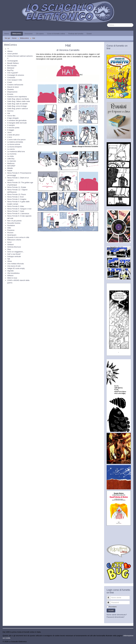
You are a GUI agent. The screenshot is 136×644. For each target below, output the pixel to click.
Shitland (10, 245)
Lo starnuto (12, 161)
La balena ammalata (15, 142)
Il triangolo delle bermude (17, 123)
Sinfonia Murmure (14, 247)
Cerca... (107, 23)
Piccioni (10, 233)
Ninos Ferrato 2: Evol (15, 197)
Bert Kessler (12, 66)
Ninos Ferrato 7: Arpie (16, 211)
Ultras (10, 261)
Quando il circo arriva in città (18, 237)
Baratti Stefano (13, 63)
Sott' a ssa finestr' (14, 254)
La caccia (11, 149)
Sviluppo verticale (14, 256)
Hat (9, 113)
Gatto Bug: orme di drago (17, 106)
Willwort (10, 276)
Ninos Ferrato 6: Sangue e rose (19, 209)
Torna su (130, 642)
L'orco (10, 137)
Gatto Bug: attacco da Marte (18, 99)
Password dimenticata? (116, 617)
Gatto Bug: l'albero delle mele (19, 101)
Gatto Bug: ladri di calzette (17, 104)
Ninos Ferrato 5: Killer (16, 206)
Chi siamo (40, 34)
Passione (11, 230)
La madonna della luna (16, 151)
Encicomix (29, 34)
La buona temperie (14, 147)
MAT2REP (11, 166)
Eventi (89, 34)
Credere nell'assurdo (15, 85)
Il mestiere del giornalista (17, 120)
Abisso (10, 51)
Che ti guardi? (13, 73)
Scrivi (9, 242)
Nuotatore (11, 225)
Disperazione (12, 92)
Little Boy (11, 159)
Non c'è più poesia (14, 221)
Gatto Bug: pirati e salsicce (18, 109)
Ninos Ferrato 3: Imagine (17, 199)
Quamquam (12, 235)
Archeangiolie (13, 61)
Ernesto (10, 94)
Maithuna (11, 163)
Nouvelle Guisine (14, 223)
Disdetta (10, 89)
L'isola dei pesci (13, 135)
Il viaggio (11, 130)
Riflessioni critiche (14, 240)
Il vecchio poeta (13, 128)
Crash (10, 82)
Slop (9, 249)
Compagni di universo (16, 75)
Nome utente (110, 596)
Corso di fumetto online (56, 34)
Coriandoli (11, 77)
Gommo (10, 111)
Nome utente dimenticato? (117, 615)
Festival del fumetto (76, 34)
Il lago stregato (13, 118)
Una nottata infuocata (16, 264)
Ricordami (113, 607)
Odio (9, 228)
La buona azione (14, 144)
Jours (9, 132)
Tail (9, 259)
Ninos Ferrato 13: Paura (17, 194)
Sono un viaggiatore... (16, 252)
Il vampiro (11, 125)
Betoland (11, 68)
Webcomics (17, 34)
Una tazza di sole (14, 266)
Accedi (111, 610)
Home (7, 34)
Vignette (10, 271)
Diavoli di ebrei (13, 87)
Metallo (10, 168)
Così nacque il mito (15, 80)
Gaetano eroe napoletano (17, 97)
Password (110, 601)
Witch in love (12, 278)
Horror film (11, 116)
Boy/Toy (10, 70)
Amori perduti (12, 54)
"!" (8, 49)
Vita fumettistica (13, 273)
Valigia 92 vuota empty (16, 268)
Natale (10, 171)
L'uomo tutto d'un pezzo (16, 140)
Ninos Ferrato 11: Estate (17, 187)
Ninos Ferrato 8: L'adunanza (18, 213)
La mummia (12, 154)
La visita (10, 156)
